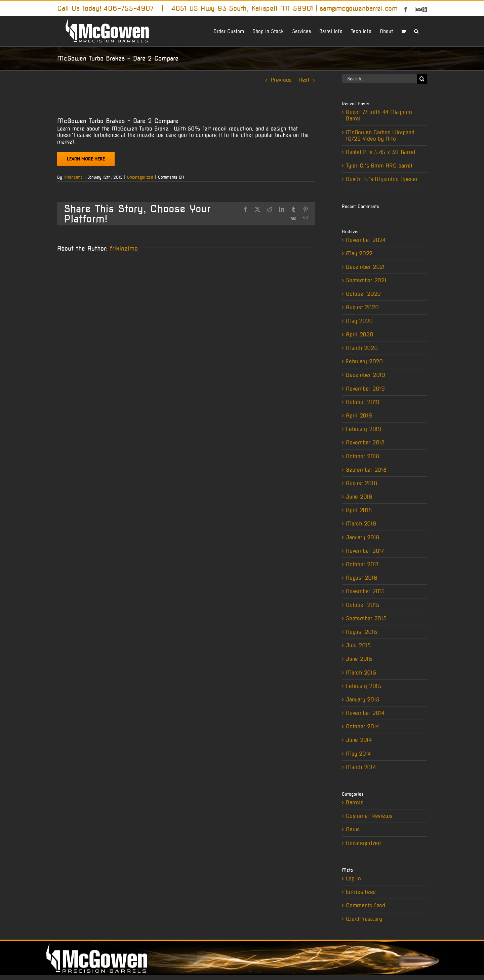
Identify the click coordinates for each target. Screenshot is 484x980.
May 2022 (359, 253)
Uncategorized (140, 177)
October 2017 (362, 564)
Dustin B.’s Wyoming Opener (382, 179)
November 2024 (366, 240)
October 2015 (362, 605)
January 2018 (362, 537)
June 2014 (359, 740)
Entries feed (361, 892)
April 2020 (360, 335)
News (353, 829)
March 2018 (361, 524)
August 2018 (361, 483)
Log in (353, 879)
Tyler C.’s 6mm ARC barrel (379, 166)
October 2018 (362, 456)
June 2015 (359, 659)
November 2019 (365, 389)
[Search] (422, 79)
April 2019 (359, 416)
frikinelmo (73, 177)
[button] (416, 31)
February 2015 (364, 686)
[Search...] (379, 79)
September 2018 (366, 470)
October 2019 (363, 402)
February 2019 (364, 429)
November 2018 (365, 443)
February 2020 (364, 361)
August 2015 (361, 632)
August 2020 (362, 307)
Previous (281, 80)
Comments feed (366, 905)
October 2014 (362, 727)
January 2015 (362, 700)
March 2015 (361, 673)
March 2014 (361, 767)
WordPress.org (364, 919)
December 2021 (365, 267)
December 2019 (366, 375)
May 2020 (359, 321)
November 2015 (365, 591)
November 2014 (365, 713)
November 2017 (365, 551)
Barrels (354, 803)
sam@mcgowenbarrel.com (359, 8)
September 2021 (366, 280)
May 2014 (358, 754)
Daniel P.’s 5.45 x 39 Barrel (380, 152)
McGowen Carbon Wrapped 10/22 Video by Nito (380, 136)
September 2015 (366, 619)
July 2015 (358, 645)
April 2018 (359, 510)
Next (304, 80)
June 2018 (359, 497)
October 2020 (363, 294)
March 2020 (362, 348)
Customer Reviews (369, 816)
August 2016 (361, 578)
